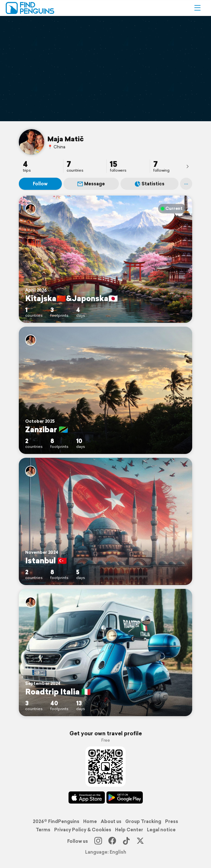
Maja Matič (66, 139)
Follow (40, 184)
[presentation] (187, 166)
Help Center (129, 830)
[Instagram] (98, 841)
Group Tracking (143, 821)
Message (91, 184)
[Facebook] (112, 841)
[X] (140, 841)
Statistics (150, 184)
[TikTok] (126, 841)
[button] (197, 8)
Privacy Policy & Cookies (83, 830)
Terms (43, 830)
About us (111, 821)
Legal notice (161, 830)
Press (172, 821)
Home (90, 821)
